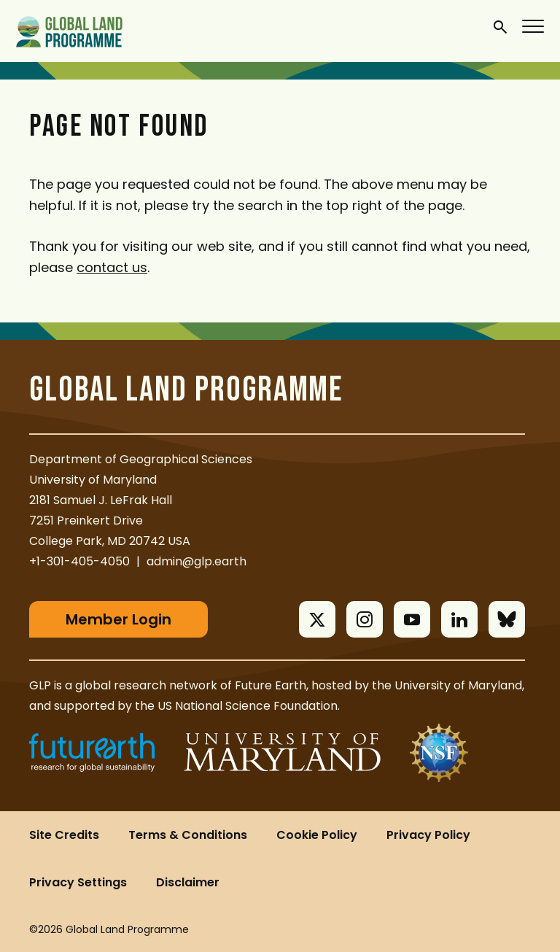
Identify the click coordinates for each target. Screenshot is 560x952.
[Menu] (534, 26)
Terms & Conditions (188, 835)
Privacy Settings (78, 882)
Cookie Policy (317, 835)
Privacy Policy (428, 835)
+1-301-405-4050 (79, 561)
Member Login (118, 619)
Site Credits (64, 835)
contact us (112, 267)
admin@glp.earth (197, 561)
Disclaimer (188, 882)
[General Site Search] (500, 26)
